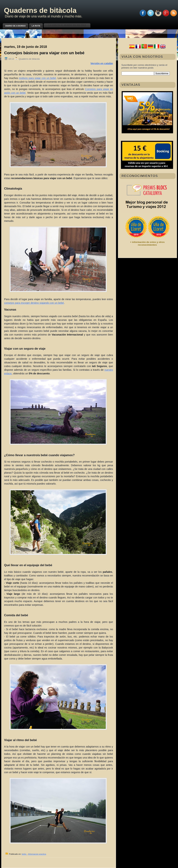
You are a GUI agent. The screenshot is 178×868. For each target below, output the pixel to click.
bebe (24, 854)
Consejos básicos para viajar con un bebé (44, 53)
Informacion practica (37, 854)
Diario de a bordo (15, 26)
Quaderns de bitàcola (40, 10)
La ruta (36, 26)
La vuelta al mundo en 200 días (67, 25)
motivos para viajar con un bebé (38, 78)
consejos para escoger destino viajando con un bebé (34, 303)
